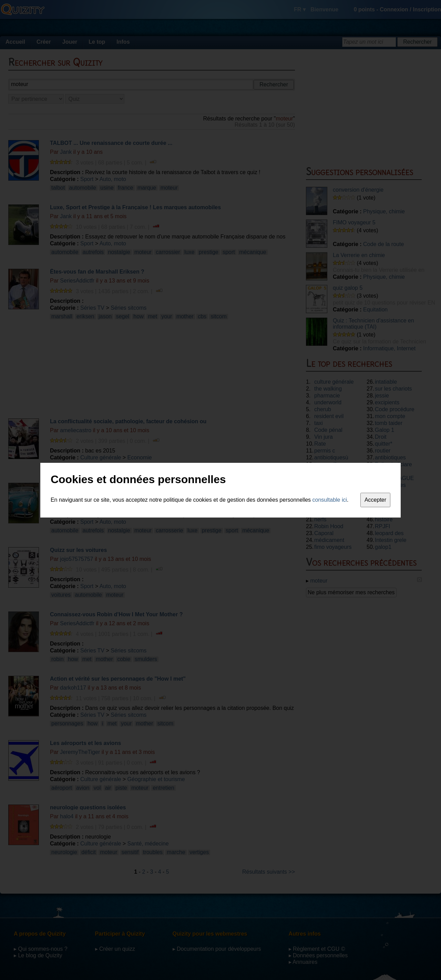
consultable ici (330, 500)
